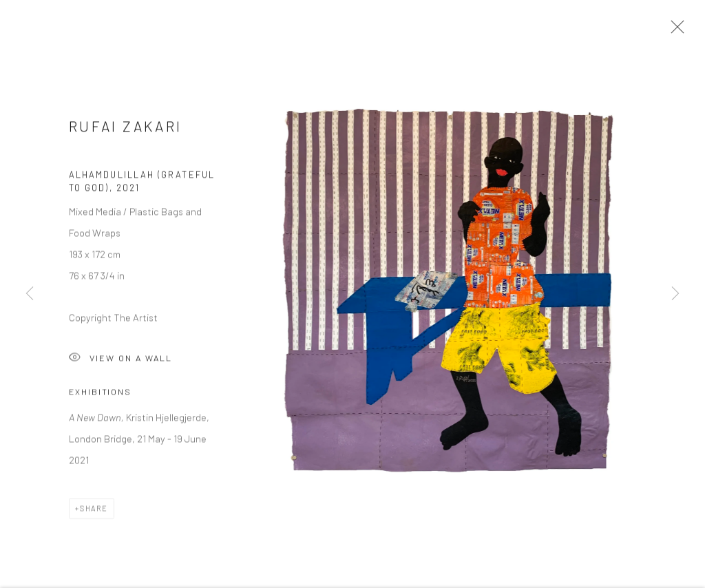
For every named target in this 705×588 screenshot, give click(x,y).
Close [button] (674, 31)
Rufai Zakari (125, 129)
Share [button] (94, 512)
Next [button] (675, 294)
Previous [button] (30, 294)
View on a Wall (120, 362)
